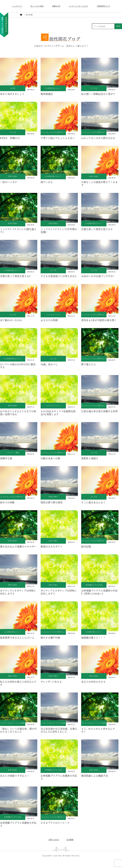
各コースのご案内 (37, 6)
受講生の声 (56, 6)
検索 (118, 26)
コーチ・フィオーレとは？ (79, 6)
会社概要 (70, 839)
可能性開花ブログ (103, 6)
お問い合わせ (54, 839)
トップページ (17, 6)
